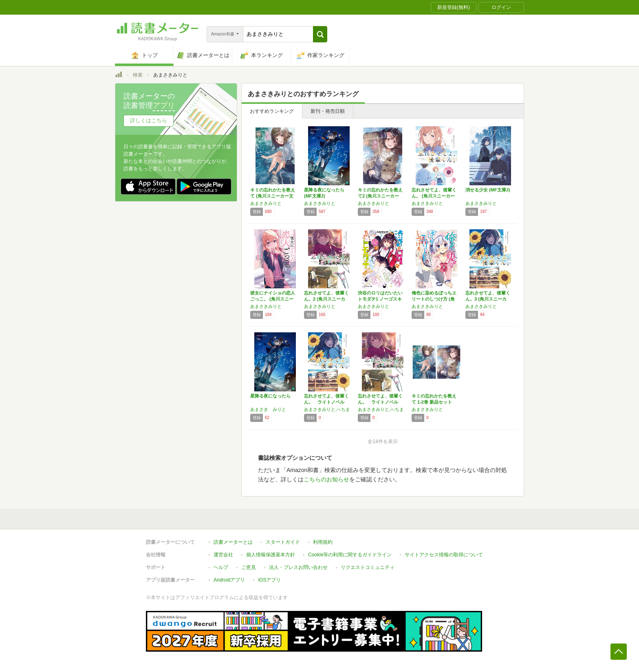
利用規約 (323, 542)
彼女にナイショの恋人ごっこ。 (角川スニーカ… (273, 299)
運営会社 (223, 555)
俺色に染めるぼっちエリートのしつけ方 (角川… (434, 299)
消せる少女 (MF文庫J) (488, 190)
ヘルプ (221, 567)
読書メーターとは (233, 542)
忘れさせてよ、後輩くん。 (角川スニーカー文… (434, 196)
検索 (138, 75)
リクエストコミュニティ (368, 567)
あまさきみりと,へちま (327, 409)
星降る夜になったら (270, 396)
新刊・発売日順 (328, 111)
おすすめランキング (272, 111)
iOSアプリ (269, 580)
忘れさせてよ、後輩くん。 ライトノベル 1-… (326, 402)
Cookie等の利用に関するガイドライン (350, 555)
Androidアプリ (229, 580)
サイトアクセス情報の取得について (444, 555)
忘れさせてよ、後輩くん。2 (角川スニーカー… (326, 299)
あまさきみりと (266, 203)
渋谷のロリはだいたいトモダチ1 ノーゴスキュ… (380, 299)
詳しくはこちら (149, 120)
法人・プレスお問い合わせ (298, 567)
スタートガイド (283, 542)
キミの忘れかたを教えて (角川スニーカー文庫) (273, 196)
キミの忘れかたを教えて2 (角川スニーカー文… (380, 196)
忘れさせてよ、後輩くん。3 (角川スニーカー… (488, 299)
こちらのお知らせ (326, 479)
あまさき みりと (268, 409)
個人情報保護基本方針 (271, 555)
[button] (320, 34)
